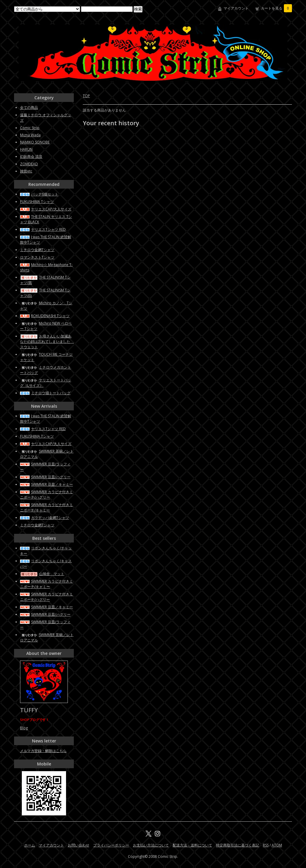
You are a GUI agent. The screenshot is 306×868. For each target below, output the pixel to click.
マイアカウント (236, 8)
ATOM (277, 845)
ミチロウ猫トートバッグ (45, 393)
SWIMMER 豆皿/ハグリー (45, 477)
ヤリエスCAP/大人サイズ (46, 209)
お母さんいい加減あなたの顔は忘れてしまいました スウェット (47, 341)
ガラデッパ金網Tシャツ (45, 518)
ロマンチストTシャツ (37, 257)
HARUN (26, 149)
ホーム (30, 845)
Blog (24, 728)
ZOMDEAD (29, 164)
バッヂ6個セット (39, 194)
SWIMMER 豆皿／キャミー (46, 484)
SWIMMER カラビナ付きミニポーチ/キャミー (46, 507)
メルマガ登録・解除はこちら (43, 751)
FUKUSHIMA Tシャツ (37, 202)
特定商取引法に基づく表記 (238, 845)
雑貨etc (26, 171)
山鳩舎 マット (42, 574)
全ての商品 (29, 107)
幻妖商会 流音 (31, 156)
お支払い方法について (151, 845)
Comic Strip (30, 128)
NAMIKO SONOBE (35, 142)
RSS (266, 845)
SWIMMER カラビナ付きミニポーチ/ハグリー (46, 495)
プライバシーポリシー (111, 845)
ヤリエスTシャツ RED (43, 229)
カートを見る (276, 8)
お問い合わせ (79, 845)
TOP (86, 96)
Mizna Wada (30, 135)
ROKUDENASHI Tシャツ (45, 316)
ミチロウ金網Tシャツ (37, 250)
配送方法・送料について (192, 845)
